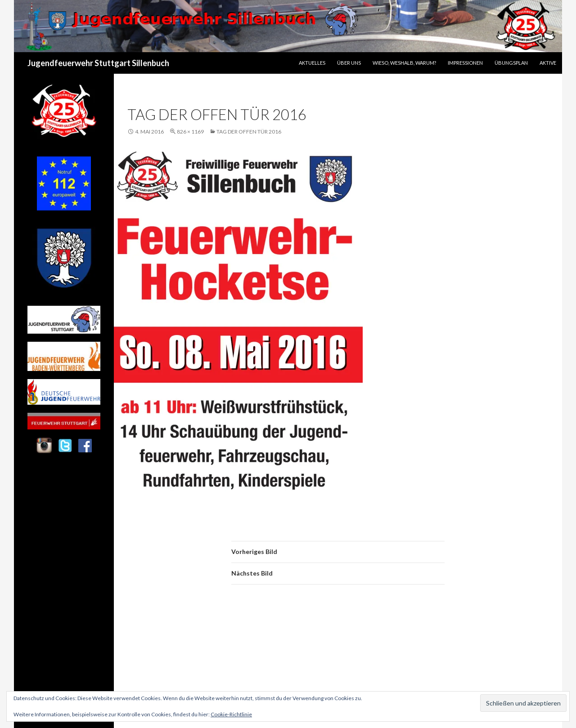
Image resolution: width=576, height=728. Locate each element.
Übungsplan (511, 63)
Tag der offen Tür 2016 (249, 132)
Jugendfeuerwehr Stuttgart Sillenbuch (98, 63)
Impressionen (465, 63)
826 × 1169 (190, 132)
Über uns (349, 63)
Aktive (548, 63)
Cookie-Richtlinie (231, 714)
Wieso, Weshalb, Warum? (404, 63)
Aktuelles (312, 63)
